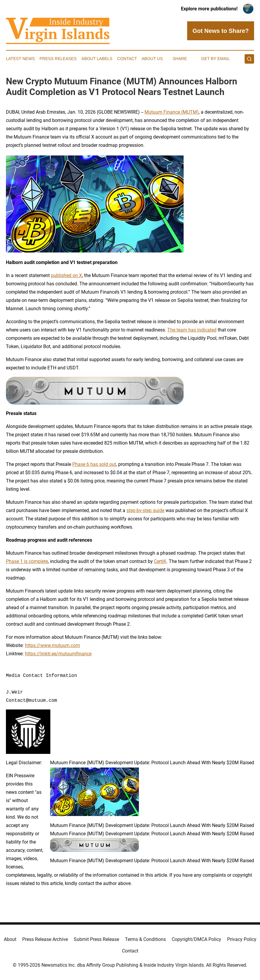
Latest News (20, 59)
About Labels (97, 59)
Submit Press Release (96, 939)
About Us (152, 59)
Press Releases (58, 59)
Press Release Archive (45, 939)
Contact (127, 59)
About (10, 939)
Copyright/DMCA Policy (196, 939)
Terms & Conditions (145, 939)
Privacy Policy (242, 939)
